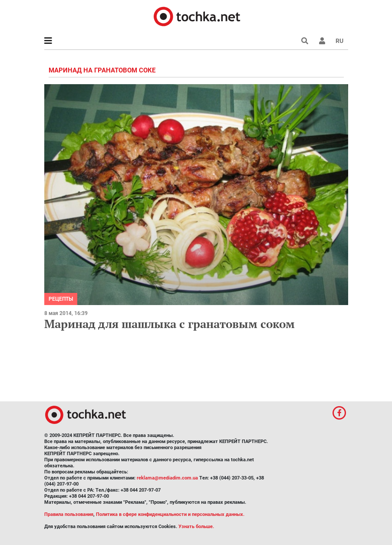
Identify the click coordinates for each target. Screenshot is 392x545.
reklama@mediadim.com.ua (167, 478)
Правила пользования (69, 514)
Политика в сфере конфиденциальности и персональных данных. (170, 514)
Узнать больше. (196, 527)
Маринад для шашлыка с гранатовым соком (170, 324)
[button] (322, 41)
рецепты (61, 299)
